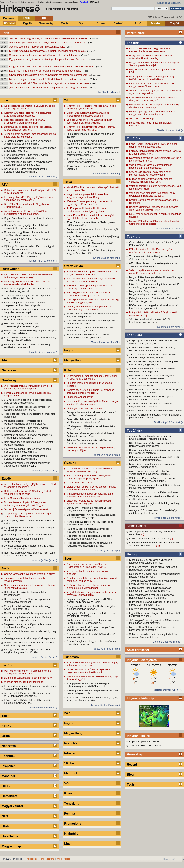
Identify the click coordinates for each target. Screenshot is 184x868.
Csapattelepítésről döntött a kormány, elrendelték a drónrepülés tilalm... (24, 121)
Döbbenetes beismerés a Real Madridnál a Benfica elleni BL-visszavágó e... (90, 622)
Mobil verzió (64, 859)
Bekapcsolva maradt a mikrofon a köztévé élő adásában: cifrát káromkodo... (154, 458)
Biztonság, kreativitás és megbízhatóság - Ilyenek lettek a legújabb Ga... (89, 502)
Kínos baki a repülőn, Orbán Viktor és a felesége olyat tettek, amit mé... (151, 561)
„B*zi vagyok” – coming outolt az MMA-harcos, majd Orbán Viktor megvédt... (155, 622)
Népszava (9, 370)
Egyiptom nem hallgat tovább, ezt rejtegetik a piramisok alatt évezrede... (49, 59)
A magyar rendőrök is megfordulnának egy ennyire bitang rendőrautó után (27, 651)
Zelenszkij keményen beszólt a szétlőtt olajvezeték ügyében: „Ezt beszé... (88, 336)
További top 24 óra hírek (167, 518)
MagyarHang (73, 360)
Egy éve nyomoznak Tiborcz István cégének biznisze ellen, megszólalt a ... (28, 450)
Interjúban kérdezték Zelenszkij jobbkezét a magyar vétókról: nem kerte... (153, 85)
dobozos (36, 470)
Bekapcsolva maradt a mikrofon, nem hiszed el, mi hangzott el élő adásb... (30, 339)
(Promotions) (95, 59)
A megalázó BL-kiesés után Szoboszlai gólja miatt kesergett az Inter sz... (153, 512)
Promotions (73, 824)
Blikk (5, 826)
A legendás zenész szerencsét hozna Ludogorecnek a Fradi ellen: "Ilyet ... (87, 565)
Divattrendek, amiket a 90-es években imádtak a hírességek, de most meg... (92, 488)
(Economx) (96, 75)
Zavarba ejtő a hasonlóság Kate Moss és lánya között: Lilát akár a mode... (92, 403)
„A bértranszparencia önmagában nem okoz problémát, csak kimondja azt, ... (28, 387)
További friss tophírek (169, 130)
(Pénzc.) (91, 51)
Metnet (156, 741)
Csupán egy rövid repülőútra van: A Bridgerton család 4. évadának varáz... (29, 515)
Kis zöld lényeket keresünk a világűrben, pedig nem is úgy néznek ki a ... (29, 107)
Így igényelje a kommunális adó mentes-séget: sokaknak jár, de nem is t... (29, 529)
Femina (70, 814)
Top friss (133, 43)
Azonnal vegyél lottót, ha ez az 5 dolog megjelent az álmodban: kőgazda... (25, 304)
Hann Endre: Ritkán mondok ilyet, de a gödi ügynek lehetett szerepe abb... (153, 145)
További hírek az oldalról (42, 176)
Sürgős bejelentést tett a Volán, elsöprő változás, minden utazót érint (151, 180)
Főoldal (9, 23)
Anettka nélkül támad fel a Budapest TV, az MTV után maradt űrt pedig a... (28, 694)
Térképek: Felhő (138, 746)
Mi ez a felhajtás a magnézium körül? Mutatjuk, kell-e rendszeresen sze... (50, 79)
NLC (5, 816)
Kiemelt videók (137, 526)
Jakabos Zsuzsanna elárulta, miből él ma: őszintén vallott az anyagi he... (89, 442)
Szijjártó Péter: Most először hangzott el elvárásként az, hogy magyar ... (26, 170)
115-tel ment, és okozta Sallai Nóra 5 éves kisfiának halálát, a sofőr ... (90, 329)
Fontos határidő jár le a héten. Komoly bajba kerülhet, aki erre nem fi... (28, 346)
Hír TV (6, 786)
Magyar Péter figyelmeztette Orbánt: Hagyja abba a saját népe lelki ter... (91, 128)
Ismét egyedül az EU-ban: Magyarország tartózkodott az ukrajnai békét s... (152, 78)
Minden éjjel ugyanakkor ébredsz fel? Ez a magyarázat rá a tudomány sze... (152, 113)
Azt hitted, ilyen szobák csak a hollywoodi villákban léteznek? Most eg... (49, 43)
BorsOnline (10, 836)
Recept (132, 764)
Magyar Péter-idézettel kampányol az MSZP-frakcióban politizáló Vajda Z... (91, 280)
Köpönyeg (135, 741)
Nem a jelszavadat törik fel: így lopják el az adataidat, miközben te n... (153, 465)
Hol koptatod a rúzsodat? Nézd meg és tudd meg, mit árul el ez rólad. (28, 493)
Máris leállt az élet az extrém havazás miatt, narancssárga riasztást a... (153, 629)
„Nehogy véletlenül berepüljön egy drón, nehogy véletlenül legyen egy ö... (93, 301)
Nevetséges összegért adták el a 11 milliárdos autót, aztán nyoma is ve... (29, 644)
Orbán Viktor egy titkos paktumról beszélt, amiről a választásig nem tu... (27, 234)
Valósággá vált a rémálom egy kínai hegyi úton (29, 638)
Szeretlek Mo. (74, 266)
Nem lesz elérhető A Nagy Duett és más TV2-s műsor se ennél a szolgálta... (29, 554)
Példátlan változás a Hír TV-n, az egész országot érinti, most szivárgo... (151, 251)
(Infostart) (94, 38)
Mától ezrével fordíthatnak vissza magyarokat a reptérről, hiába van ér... (92, 322)
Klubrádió (71, 834)
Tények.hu (72, 803)
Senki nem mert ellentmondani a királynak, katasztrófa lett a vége (45, 55)
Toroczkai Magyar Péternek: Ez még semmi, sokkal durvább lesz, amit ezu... (153, 582)
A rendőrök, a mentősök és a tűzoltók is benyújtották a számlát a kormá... (26, 213)
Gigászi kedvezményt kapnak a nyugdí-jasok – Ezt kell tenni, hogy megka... (155, 363)
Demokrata (10, 796)
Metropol (71, 773)
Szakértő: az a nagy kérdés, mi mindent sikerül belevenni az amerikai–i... (49, 38)
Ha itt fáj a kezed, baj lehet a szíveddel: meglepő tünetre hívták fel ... (151, 405)
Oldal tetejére (170, 859)
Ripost (69, 793)
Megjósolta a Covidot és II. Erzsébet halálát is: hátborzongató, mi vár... (155, 575)
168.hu (69, 763)
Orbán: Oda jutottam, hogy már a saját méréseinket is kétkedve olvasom (150, 50)
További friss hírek (108, 92)
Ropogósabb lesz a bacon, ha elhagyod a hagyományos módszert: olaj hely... (89, 544)
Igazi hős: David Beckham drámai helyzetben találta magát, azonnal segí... (29, 276)
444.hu (7, 360)
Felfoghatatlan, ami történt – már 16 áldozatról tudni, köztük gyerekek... (154, 300)
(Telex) (86, 71)
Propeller (8, 766)
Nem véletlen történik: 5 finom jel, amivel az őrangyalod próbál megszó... (153, 99)
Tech (64, 23)
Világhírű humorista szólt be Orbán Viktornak (154, 492)
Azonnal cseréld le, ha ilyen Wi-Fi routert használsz (38, 47)
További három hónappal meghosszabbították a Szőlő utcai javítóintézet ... (30, 135)
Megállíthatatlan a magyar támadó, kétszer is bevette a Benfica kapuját (91, 594)
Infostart (70, 753)
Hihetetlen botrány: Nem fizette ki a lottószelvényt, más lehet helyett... (23, 325)
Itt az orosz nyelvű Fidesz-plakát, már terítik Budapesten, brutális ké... (153, 568)
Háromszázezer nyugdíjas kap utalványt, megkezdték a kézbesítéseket (26, 227)
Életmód (119, 23)
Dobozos (9, 18)
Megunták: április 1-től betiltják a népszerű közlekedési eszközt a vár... (90, 537)
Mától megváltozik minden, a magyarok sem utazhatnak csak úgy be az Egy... (28, 163)
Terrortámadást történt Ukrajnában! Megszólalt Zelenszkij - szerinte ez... (155, 258)
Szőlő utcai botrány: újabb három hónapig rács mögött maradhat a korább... (92, 273)
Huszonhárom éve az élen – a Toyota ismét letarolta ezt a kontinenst (28, 601)
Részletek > (85, 2)
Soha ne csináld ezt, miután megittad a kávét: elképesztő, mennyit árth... (154, 636)
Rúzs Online (10, 269)
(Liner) (69, 47)
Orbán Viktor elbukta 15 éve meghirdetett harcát (155, 411)
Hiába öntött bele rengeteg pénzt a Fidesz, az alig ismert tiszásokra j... (154, 544)
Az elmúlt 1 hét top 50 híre (166, 642)
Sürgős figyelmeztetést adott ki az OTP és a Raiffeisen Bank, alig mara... (153, 370)
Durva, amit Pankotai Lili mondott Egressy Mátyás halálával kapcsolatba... (152, 349)
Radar (158, 746)
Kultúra (7, 665)
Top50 (175, 23)
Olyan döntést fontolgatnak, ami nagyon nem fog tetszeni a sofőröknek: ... (50, 75)
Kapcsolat (32, 859)
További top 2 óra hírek (168, 229)
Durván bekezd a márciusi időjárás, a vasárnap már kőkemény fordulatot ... (155, 451)
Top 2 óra (134, 138)
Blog (130, 775)
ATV (5, 185)
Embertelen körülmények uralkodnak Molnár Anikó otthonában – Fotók (91, 435)
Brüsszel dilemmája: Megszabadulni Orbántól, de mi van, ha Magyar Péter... (154, 208)
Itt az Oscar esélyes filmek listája (22, 498)
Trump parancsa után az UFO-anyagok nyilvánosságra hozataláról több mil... (88, 685)
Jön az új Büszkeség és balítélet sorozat (26, 509)
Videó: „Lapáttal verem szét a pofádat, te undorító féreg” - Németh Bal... (151, 272)
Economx (9, 756)
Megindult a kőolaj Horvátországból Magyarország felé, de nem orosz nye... (151, 293)
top (53, 470)
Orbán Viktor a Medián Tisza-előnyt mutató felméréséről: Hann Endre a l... (90, 245)
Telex (6, 716)
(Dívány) (85, 55)
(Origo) (93, 79)
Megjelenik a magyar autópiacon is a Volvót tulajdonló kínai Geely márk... (28, 626)
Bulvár (101, 23)
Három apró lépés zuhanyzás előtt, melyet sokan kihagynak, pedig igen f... (90, 477)
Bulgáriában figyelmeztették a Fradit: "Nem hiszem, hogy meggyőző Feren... (90, 601)
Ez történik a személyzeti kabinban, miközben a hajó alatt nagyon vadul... (30, 687)
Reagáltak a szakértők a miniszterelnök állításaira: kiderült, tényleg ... (151, 57)
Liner (68, 844)
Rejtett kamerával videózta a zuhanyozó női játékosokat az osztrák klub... (90, 629)
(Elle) (91, 43)
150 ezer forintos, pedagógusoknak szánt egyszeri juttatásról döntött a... (89, 203)
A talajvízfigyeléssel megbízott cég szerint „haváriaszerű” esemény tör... (27, 464)
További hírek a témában (42, 708)
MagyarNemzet (12, 806)
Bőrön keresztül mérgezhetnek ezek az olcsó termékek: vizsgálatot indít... (154, 307)
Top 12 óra (134, 335)
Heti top (133, 554)
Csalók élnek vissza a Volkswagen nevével (27, 613)
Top (44, 18)
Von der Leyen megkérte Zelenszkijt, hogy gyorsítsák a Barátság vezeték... (152, 194)
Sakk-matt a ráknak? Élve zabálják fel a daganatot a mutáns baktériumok (50, 83)
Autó (138, 23)
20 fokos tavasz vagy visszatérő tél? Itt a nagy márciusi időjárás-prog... (29, 547)
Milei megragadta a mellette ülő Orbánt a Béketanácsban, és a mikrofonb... (151, 596)
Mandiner (8, 776)
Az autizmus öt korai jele (143, 118)
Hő (151, 746)
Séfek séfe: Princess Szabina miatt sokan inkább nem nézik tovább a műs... (152, 479)
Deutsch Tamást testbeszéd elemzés (150, 538)
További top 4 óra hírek (168, 327)
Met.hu (146, 741)
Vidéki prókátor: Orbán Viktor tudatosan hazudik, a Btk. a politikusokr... (151, 166)
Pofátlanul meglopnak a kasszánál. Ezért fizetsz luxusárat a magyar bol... (30, 290)
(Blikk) (93, 88)
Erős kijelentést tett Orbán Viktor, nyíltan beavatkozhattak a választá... (151, 398)
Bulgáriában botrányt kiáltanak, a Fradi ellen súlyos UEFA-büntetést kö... (153, 603)
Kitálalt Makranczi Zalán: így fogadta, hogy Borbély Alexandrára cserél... (152, 444)
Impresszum (47, 859)
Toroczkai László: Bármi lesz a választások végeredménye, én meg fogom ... (153, 356)
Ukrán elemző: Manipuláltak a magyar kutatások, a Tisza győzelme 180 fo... (150, 589)
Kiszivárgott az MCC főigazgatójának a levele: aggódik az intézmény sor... (29, 199)
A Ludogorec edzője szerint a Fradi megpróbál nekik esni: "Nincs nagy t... (92, 579)
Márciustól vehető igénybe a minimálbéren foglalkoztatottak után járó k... (27, 408)
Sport (83, 23)
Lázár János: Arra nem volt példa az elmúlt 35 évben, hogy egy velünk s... (154, 286)
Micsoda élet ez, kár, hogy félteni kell (24, 682)
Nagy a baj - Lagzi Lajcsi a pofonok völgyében (29, 534)
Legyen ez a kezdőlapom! (169, 3)
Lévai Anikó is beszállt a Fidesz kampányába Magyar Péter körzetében (91, 252)
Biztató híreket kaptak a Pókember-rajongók (28, 678)
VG (66, 783)
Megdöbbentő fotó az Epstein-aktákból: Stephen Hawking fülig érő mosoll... (156, 391)
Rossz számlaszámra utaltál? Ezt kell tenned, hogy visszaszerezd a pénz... (29, 311)
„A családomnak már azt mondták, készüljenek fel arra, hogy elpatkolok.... (50, 87)
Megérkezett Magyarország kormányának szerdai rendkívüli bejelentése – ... (152, 377)
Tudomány (72, 657)
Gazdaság (46, 23)
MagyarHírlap (11, 846)
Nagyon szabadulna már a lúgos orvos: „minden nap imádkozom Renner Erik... (53, 67)
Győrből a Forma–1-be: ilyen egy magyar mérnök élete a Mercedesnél (89, 586)
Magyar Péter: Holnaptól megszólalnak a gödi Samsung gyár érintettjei (154, 64)
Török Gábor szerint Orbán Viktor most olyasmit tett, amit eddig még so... (93, 315)
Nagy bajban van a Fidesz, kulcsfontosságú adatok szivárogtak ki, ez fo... (153, 342)
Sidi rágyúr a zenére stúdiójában (84, 408)
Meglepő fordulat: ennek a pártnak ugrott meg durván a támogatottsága (154, 106)
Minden (156, 23)
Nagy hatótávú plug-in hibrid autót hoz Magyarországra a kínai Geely (87, 196)
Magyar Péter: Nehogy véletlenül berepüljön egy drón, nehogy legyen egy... (156, 279)
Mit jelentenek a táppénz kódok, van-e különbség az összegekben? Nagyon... (25, 504)
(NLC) (99, 67)
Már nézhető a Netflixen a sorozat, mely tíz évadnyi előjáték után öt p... (27, 672)
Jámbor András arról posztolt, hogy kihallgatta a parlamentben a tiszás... (155, 416)
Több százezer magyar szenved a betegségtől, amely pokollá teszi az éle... (92, 699)
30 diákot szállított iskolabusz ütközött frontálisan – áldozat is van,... (150, 321)
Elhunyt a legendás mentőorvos (146, 609)
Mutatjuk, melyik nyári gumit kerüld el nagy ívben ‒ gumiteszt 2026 (27, 608)
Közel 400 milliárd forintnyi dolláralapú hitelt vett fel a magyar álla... (46, 71)
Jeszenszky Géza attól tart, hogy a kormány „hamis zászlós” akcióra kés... (90, 160)
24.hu (68, 100)
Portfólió (71, 743)
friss (46, 470)
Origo (6, 736)
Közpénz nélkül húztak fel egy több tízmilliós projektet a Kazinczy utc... (28, 701)
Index (6, 100)
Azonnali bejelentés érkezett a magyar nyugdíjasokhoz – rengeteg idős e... (150, 437)
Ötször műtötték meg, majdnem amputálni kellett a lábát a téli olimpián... (27, 297)
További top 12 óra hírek (167, 422)
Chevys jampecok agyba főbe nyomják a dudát (30, 574)
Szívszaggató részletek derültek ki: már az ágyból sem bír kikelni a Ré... (27, 283)
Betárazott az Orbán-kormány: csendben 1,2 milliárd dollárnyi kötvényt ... (28, 436)
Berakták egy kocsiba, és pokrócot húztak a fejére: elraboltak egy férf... (28, 128)
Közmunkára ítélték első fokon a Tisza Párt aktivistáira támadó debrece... (27, 114)
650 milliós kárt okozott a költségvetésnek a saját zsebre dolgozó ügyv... (153, 265)
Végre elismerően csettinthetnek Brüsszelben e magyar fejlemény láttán (155, 486)
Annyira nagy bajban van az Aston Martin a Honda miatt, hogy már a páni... (27, 619)
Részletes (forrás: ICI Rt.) (166, 690)
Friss (26, 18)
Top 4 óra (134, 237)
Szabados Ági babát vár (80, 397)
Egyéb (28, 23)
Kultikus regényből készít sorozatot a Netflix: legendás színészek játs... (48, 51)
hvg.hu (69, 350)
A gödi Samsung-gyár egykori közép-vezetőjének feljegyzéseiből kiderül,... (150, 472)
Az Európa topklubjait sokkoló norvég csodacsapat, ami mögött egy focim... (87, 210)
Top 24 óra (134, 430)
